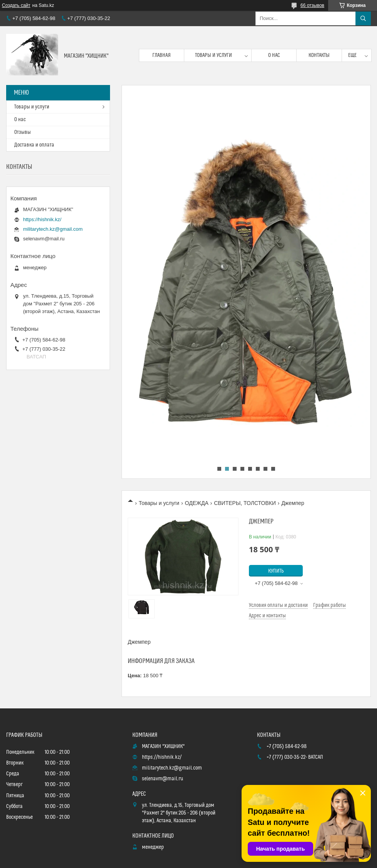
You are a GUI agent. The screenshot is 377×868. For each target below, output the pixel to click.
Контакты (319, 55)
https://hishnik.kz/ (42, 219)
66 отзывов (312, 5)
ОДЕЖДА (197, 503)
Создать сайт (16, 5)
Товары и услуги (214, 55)
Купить (276, 571)
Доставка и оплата (34, 145)
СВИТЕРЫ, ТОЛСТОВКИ (245, 503)
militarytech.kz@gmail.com (53, 229)
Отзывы (23, 132)
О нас (274, 55)
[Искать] (363, 18)
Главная (162, 55)
